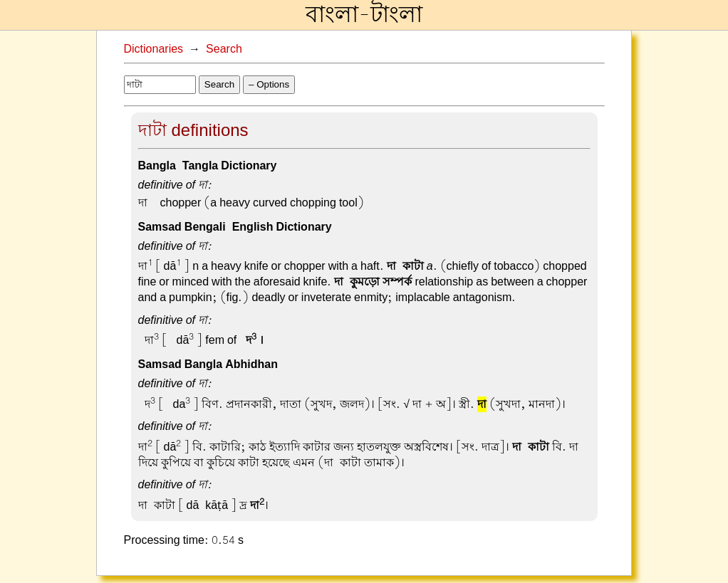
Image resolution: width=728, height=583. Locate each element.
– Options (269, 84)
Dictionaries (154, 49)
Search (224, 49)
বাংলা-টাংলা (364, 15)
